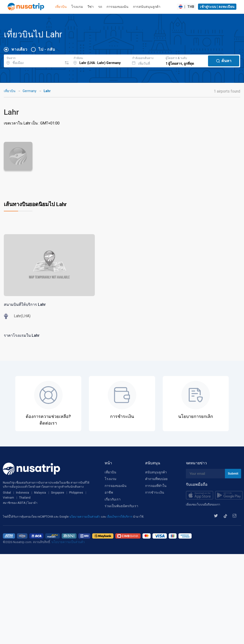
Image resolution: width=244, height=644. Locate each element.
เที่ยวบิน (61, 7)
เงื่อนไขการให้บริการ (120, 517)
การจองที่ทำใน (156, 486)
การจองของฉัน (117, 7)
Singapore (58, 493)
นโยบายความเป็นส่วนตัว (85, 517)
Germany (30, 91)
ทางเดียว (19, 49)
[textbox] (33, 60)
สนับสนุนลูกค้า (156, 472)
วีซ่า (91, 7)
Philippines (76, 493)
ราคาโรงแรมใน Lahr (22, 335)
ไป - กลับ (47, 49)
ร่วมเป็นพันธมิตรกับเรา (121, 506)
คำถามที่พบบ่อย (156, 479)
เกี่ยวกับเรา (113, 499)
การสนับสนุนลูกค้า (147, 7)
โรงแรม (77, 7)
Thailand (25, 498)
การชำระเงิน (155, 492)
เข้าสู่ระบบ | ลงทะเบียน (217, 7)
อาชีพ (109, 492)
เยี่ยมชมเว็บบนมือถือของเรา (203, 505)
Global (7, 493)
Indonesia (23, 493)
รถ (100, 7)
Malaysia (40, 493)
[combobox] (33, 60)
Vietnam (8, 498)
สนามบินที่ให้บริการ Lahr (25, 305)
